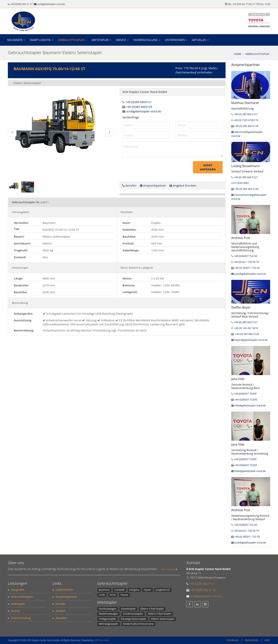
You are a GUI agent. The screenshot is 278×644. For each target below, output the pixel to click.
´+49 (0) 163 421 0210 (246, 328)
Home (238, 54)
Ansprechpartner (153, 185)
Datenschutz (252, 640)
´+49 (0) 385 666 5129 (247, 334)
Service (121, 40)
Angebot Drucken (183, 185)
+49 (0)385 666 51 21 (21, 4)
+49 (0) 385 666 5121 (246, 114)
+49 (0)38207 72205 (246, 400)
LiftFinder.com (101, 640)
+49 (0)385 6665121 (139, 102)
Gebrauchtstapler (71, 40)
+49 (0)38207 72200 (245, 394)
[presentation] (151, 168)
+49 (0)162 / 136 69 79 (246, 262)
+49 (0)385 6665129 (139, 106)
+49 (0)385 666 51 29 (203, 590)
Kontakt (61, 604)
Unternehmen (175, 40)
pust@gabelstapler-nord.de (250, 274)
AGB (267, 640)
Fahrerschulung (145, 40)
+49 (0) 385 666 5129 (246, 126)
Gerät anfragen (209, 167)
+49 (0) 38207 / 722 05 (247, 268)
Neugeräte (15, 40)
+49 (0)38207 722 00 (245, 256)
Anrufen (129, 185)
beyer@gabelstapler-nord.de (251, 340)
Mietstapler (100, 40)
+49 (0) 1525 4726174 (246, 120)
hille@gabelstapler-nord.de (250, 405)
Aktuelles (199, 40)
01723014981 (241, 183)
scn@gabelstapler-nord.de (51, 4)
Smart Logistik (40, 40)
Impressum (233, 640)
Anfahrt (60, 611)
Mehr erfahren (169, 569)
